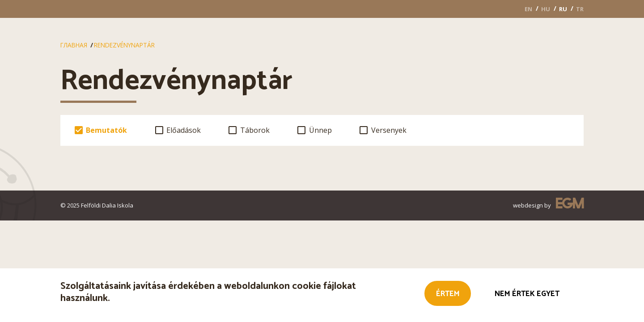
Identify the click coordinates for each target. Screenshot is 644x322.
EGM (570, 205)
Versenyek (389, 130)
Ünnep (320, 130)
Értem (448, 295)
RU (563, 9)
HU (546, 9)
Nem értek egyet (527, 295)
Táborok (255, 130)
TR (580, 9)
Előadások (184, 130)
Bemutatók (106, 130)
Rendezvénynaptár (124, 45)
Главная (74, 45)
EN (528, 9)
